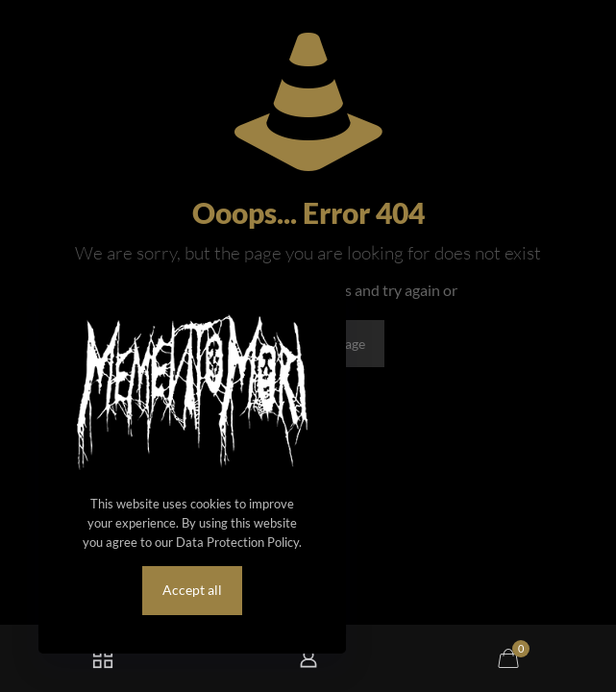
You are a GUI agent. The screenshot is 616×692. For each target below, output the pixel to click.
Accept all (192, 590)
